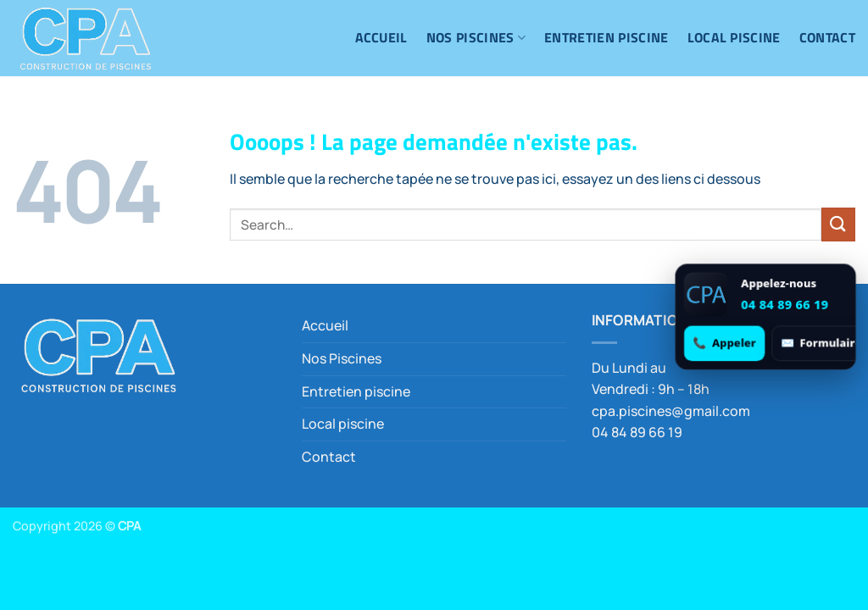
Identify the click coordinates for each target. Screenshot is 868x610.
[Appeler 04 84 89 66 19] (724, 343)
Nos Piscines (476, 37)
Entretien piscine (606, 37)
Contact (827, 37)
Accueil (381, 37)
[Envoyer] (838, 224)
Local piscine (734, 37)
